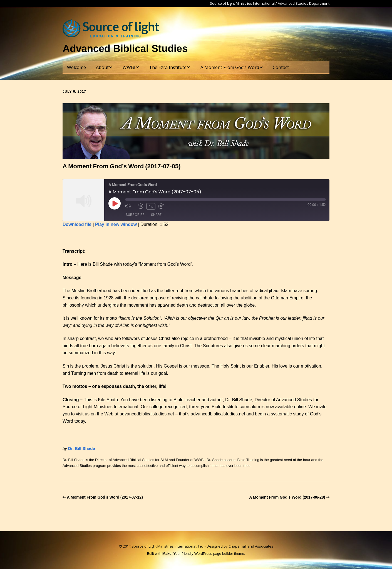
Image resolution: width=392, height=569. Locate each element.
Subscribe (135, 215)
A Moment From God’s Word (230, 67)
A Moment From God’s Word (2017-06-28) (287, 497)
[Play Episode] (115, 203)
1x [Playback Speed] (151, 206)
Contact (281, 67)
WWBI (129, 67)
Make (167, 554)
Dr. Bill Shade (82, 448)
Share (156, 215)
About (102, 67)
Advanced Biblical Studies (125, 49)
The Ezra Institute (168, 67)
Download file (77, 224)
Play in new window (116, 224)
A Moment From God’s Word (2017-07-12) (105, 497)
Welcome (76, 67)
